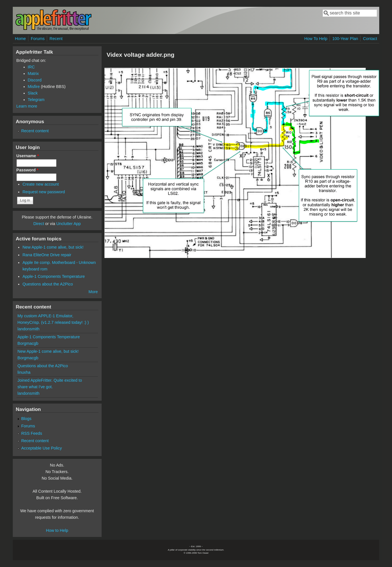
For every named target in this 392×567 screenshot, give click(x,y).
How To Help (316, 39)
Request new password (44, 192)
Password (28, 170)
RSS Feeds (32, 433)
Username (28, 156)
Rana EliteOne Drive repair (47, 255)
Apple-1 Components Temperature (54, 276)
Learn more (27, 106)
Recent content (35, 131)
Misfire (34, 87)
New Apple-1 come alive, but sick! (53, 247)
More (93, 292)
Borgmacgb (28, 343)
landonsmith (29, 329)
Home (20, 39)
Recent (56, 39)
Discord (35, 80)
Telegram (36, 100)
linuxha (24, 372)
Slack (33, 93)
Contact (370, 39)
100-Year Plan (345, 39)
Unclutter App (68, 224)
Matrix (33, 73)
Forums (38, 39)
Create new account (41, 184)
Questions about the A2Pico (48, 284)
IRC (31, 67)
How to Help (57, 530)
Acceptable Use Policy (42, 448)
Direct (39, 224)
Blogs (26, 419)
